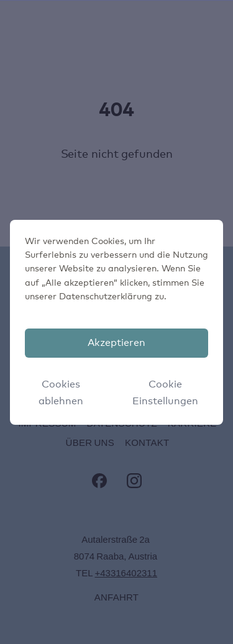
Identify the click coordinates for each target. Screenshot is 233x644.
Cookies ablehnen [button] (61, 393)
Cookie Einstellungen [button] (165, 393)
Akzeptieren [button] (116, 343)
